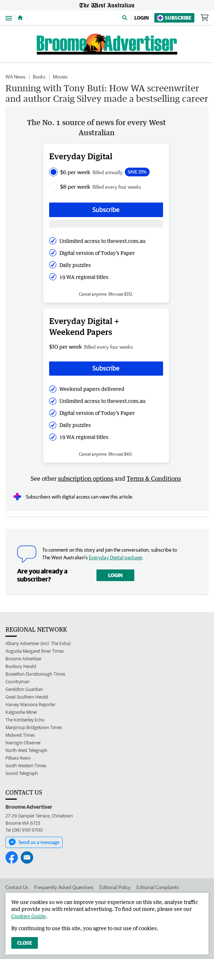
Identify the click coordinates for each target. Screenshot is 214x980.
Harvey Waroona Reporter (30, 705)
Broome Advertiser (23, 659)
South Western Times (26, 766)
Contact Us (17, 887)
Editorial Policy (115, 887)
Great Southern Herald (27, 697)
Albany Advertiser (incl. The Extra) (38, 643)
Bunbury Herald (21, 666)
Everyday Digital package (116, 557)
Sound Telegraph (22, 773)
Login (142, 18)
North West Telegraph (26, 750)
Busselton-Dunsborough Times (35, 674)
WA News (15, 77)
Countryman (17, 682)
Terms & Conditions (154, 479)
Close (25, 943)
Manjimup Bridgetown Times (34, 727)
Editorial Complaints (158, 887)
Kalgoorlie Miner (21, 712)
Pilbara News (18, 758)
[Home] (20, 18)
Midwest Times (20, 735)
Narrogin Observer (23, 743)
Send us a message (34, 842)
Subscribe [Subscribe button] (106, 210)
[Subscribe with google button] (106, 224)
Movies (60, 77)
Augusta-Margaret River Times (35, 651)
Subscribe (174, 18)
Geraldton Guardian (24, 689)
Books (39, 77)
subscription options (86, 479)
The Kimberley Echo (25, 720)
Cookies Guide (29, 916)
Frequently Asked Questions (64, 887)
